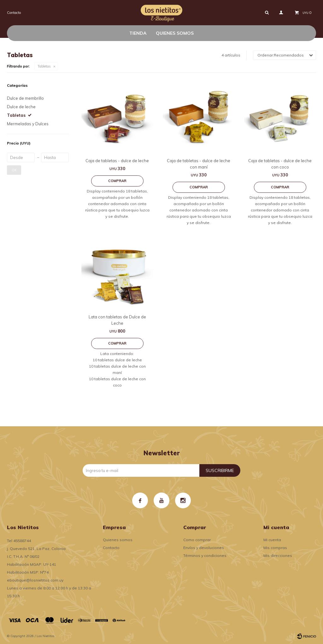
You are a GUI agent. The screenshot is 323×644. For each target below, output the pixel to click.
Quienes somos (175, 33)
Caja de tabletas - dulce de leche (117, 161)
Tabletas (44, 66)
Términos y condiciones (205, 555)
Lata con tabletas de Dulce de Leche (117, 320)
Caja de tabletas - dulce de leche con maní (199, 164)
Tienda (138, 33)
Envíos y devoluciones (204, 548)
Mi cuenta (272, 540)
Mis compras (275, 548)
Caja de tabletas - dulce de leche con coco (280, 164)
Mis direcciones (278, 555)
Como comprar (197, 540)
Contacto (14, 13)
